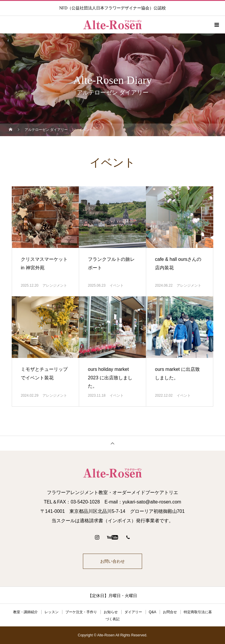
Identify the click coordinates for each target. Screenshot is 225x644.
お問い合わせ (112, 561)
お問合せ (170, 612)
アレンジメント (55, 285)
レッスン (52, 612)
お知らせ (111, 612)
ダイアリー (133, 612)
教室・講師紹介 (25, 612)
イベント (117, 285)
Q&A (152, 612)
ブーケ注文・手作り (81, 612)
